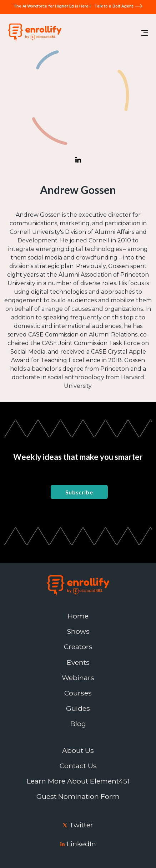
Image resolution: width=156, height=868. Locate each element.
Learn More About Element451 (78, 781)
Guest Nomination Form (78, 797)
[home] (33, 33)
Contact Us (78, 766)
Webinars (78, 678)
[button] (145, 33)
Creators (78, 647)
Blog (78, 724)
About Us (78, 751)
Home (78, 616)
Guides (78, 708)
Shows (78, 631)
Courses (78, 693)
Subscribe (79, 492)
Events (78, 662)
